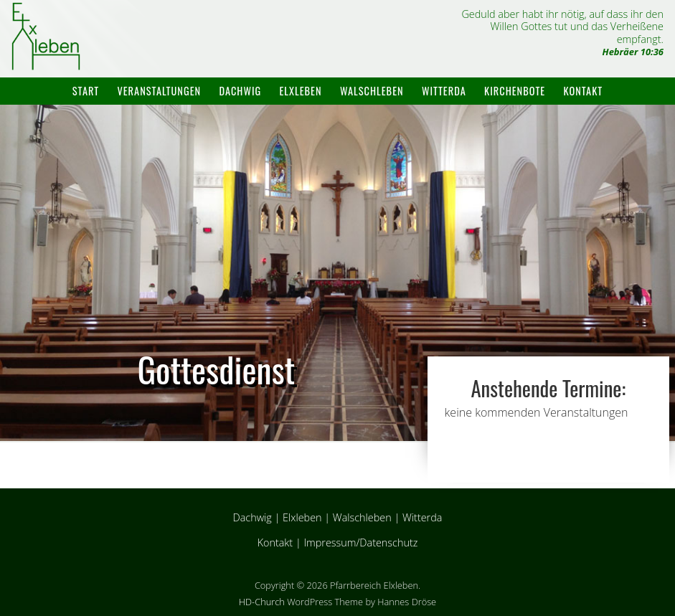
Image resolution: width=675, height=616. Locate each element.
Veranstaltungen (159, 91)
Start (86, 91)
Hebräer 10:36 (633, 52)
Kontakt (584, 91)
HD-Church (262, 602)
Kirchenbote (515, 91)
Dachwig (240, 91)
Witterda (444, 91)
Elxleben (301, 91)
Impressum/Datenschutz (360, 542)
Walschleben (372, 91)
